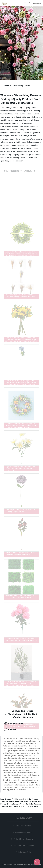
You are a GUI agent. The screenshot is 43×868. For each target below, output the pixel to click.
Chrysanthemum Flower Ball (18, 804)
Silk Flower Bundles (24, 826)
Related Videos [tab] (14, 723)
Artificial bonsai (18, 799)
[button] (25, 3)
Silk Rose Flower (30, 801)
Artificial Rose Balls (23, 852)
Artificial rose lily (7, 806)
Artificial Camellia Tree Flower (12, 801)
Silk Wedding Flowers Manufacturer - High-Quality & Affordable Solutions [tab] (21, 714)
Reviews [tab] (10, 730)
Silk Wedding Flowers (22, 86)
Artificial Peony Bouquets (23, 839)
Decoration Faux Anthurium (24, 846)
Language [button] (37, 3)
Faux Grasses (6, 799)
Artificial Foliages (31, 799)
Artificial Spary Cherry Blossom (26, 806)
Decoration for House (24, 832)
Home (6, 86)
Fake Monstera (35, 804)
